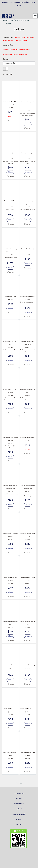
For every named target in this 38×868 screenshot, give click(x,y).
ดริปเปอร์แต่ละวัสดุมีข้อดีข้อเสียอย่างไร (16, 54)
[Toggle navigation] (35, 16)
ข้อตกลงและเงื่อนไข (19, 804)
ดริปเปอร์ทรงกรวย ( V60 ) (22, 37)
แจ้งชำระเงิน (19, 809)
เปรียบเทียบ (11, 121)
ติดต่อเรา (19, 824)
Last (21, 783)
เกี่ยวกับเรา (19, 819)
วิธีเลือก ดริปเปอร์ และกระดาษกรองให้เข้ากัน (17, 50)
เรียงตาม (7, 59)
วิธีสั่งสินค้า (19, 799)
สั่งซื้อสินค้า (28, 124)
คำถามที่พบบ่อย (19, 793)
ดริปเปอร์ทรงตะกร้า (21, 40)
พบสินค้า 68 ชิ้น (8, 75)
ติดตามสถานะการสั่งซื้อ (19, 814)
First (17, 783)
